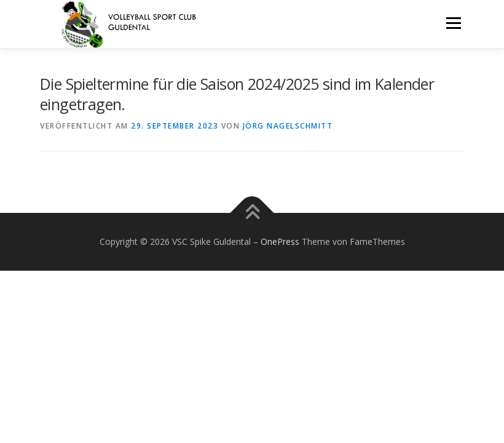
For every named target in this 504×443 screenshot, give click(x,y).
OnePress (280, 241)
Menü (453, 23)
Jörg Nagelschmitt (288, 126)
